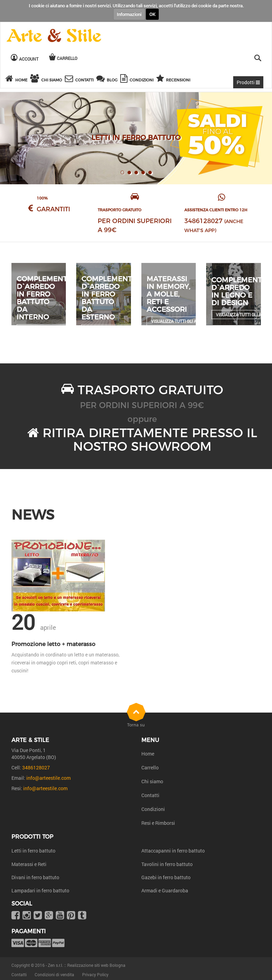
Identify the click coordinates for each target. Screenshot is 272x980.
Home (148, 754)
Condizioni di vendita (54, 974)
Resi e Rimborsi (158, 823)
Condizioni (153, 809)
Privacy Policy (95, 974)
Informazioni (129, 14)
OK (152, 14)
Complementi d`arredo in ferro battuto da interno (43, 298)
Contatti (150, 795)
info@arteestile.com (49, 778)
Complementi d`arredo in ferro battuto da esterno (108, 298)
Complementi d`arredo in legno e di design (238, 291)
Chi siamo (152, 781)
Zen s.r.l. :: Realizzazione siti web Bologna (87, 965)
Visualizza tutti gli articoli (181, 321)
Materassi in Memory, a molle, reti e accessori (168, 294)
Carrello (150, 767)
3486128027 (203, 221)
